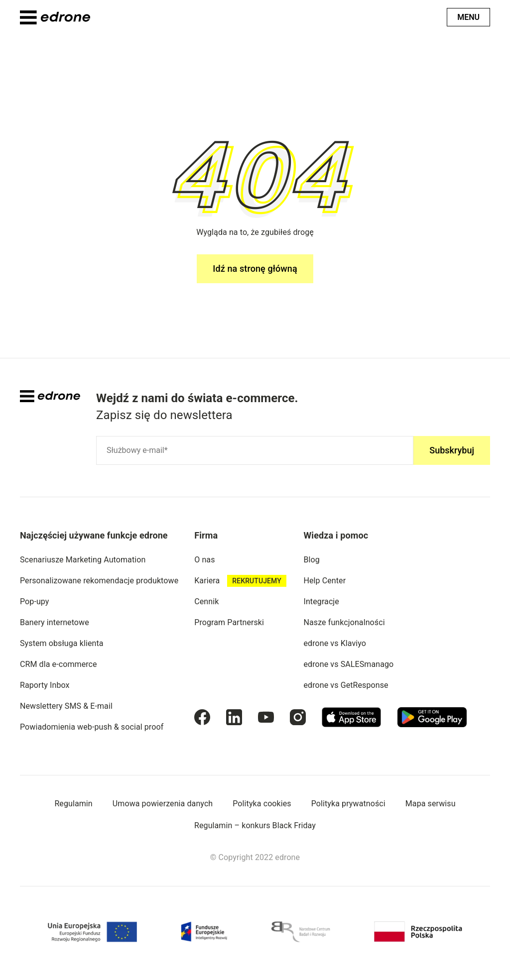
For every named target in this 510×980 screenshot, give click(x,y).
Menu (468, 17)
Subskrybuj (452, 450)
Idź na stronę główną (255, 269)
